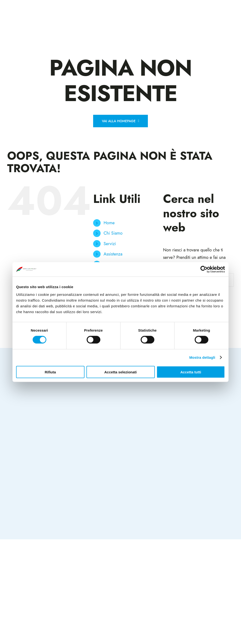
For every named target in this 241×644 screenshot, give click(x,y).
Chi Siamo (113, 233)
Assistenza (113, 254)
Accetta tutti (191, 372)
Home (109, 223)
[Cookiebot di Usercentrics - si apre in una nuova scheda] (204, 269)
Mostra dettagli (202, 357)
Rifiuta (50, 372)
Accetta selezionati (120, 372)
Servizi (110, 244)
